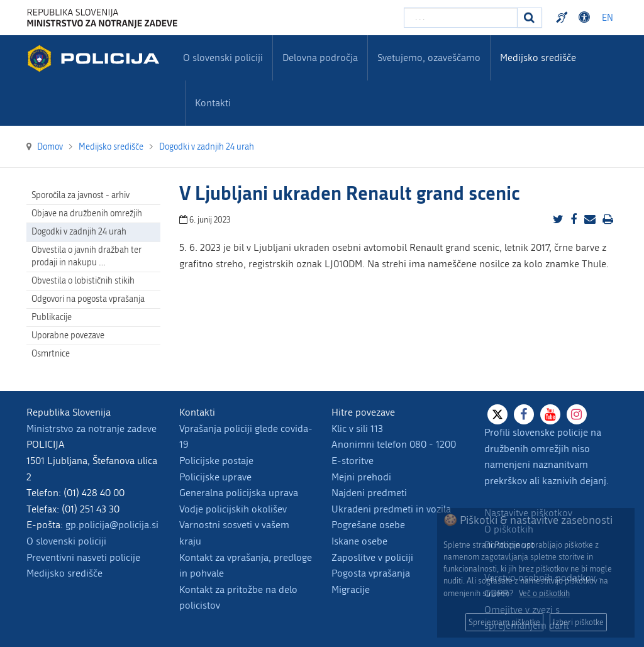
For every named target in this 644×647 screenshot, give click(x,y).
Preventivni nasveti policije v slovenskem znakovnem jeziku (563, 18)
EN (608, 18)
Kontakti (213, 103)
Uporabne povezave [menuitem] (68, 335)
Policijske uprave (215, 477)
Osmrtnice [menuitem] (51, 354)
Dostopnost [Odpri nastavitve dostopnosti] (586, 18)
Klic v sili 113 (357, 429)
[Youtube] (550, 414)
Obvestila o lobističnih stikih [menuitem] (83, 281)
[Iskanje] (530, 18)
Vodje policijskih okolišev (233, 509)
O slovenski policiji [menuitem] (223, 58)
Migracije (351, 589)
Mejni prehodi (361, 477)
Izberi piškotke (578, 622)
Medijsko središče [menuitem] (538, 58)
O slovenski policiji (66, 541)
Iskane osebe (359, 541)
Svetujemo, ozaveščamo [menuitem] (429, 58)
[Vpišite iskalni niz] (461, 18)
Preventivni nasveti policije (83, 557)
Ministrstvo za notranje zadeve (92, 429)
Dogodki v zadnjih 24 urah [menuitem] (79, 232)
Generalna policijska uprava (239, 493)
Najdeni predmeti (369, 493)
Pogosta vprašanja (371, 573)
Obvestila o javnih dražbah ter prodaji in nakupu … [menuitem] (86, 256)
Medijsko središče (64, 573)
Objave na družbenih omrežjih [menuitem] (87, 213)
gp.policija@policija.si (112, 525)
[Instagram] (577, 414)
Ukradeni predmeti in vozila (391, 509)
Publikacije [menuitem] (52, 317)
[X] (497, 414)
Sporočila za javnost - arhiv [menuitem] (80, 195)
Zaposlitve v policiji (372, 557)
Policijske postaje (216, 461)
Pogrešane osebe (368, 525)
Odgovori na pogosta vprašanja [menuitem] (88, 299)
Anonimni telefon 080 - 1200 (394, 444)
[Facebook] (524, 414)
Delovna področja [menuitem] (320, 58)
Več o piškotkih (544, 593)
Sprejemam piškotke (504, 622)
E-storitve (353, 461)
